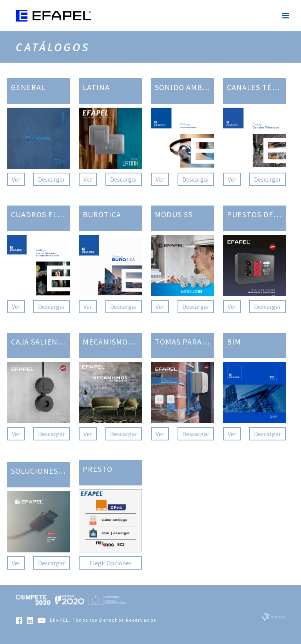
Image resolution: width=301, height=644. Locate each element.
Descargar (52, 179)
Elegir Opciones (111, 563)
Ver (16, 179)
